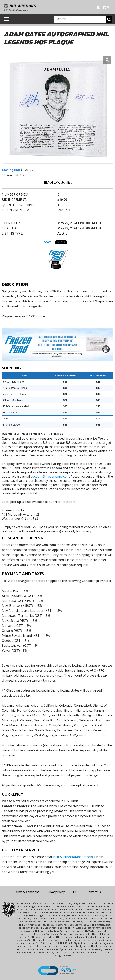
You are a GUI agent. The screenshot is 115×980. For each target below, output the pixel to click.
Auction (63, 233)
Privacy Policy (56, 892)
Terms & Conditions (27, 892)
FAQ (76, 892)
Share (48, 242)
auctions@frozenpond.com (50, 476)
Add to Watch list (58, 182)
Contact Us (94, 892)
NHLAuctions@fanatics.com (73, 857)
